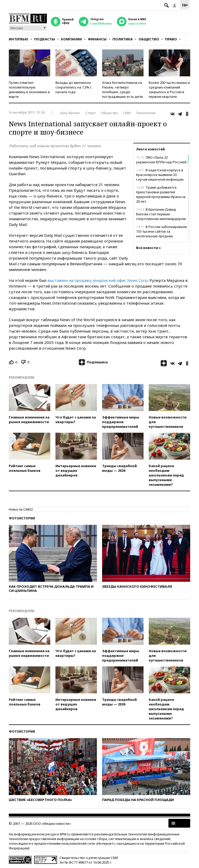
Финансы (97, 39)
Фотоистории (22, 518)
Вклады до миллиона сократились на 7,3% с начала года (74, 87)
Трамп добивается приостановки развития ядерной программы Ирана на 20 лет (161, 194)
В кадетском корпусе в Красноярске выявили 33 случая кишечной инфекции (160, 175)
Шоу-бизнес (70, 113)
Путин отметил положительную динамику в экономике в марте (29, 90)
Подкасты (45, 39)
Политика (123, 39)
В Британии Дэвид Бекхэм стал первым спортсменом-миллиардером (161, 214)
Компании (71, 39)
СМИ (127, 113)
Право (171, 39)
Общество (149, 39)
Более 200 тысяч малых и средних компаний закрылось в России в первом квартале (169, 90)
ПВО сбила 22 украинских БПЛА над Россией (161, 160)
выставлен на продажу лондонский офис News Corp (98, 280)
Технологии (146, 113)
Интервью (19, 39)
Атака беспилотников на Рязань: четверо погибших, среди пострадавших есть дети (122, 90)
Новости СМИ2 (21, 509)
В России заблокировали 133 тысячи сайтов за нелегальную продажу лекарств (161, 234)
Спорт (91, 113)
